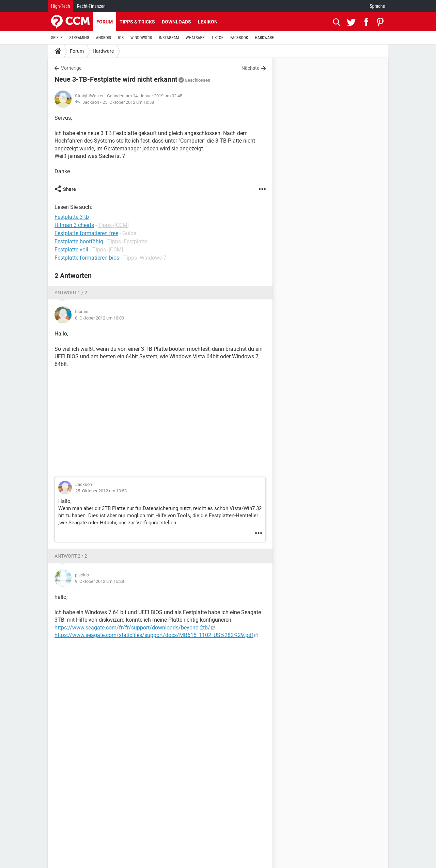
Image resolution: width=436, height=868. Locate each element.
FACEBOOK (239, 38)
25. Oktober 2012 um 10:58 (128, 102)
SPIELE (57, 38)
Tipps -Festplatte (127, 241)
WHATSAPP (195, 38)
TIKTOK (218, 38)
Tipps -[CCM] (113, 225)
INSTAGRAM (169, 38)
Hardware (103, 51)
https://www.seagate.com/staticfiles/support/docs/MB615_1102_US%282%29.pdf (154, 635)
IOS (121, 38)
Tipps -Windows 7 (145, 258)
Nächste (250, 68)
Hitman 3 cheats (74, 225)
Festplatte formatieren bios (87, 258)
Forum (105, 22)
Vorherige (71, 68)
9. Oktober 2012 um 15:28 (99, 581)
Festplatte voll (71, 250)
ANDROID (104, 38)
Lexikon (208, 22)
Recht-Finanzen (91, 6)
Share (69, 189)
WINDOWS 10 (141, 38)
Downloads (176, 22)
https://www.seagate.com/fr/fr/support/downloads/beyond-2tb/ (132, 628)
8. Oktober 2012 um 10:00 (99, 318)
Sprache (377, 6)
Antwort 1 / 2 (71, 293)
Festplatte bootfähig (79, 241)
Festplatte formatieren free (86, 233)
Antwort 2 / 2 (71, 556)
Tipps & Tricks (137, 22)
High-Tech (60, 6)
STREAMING (79, 38)
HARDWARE (264, 38)
